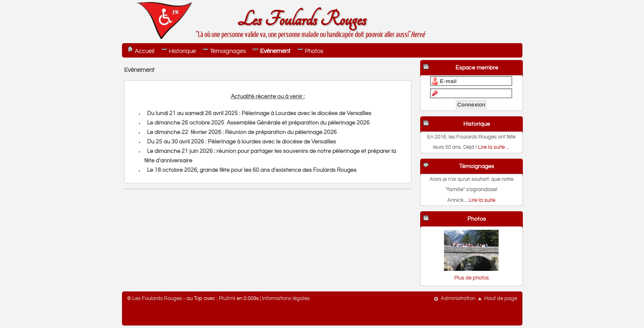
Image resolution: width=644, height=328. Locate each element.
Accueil (145, 51)
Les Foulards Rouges (301, 20)
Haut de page (501, 299)
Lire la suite (482, 200)
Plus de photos (471, 278)
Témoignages (228, 51)
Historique (182, 51)
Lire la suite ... (494, 147)
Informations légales (286, 299)
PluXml (227, 299)
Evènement (275, 51)
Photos (314, 51)
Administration (458, 299)
